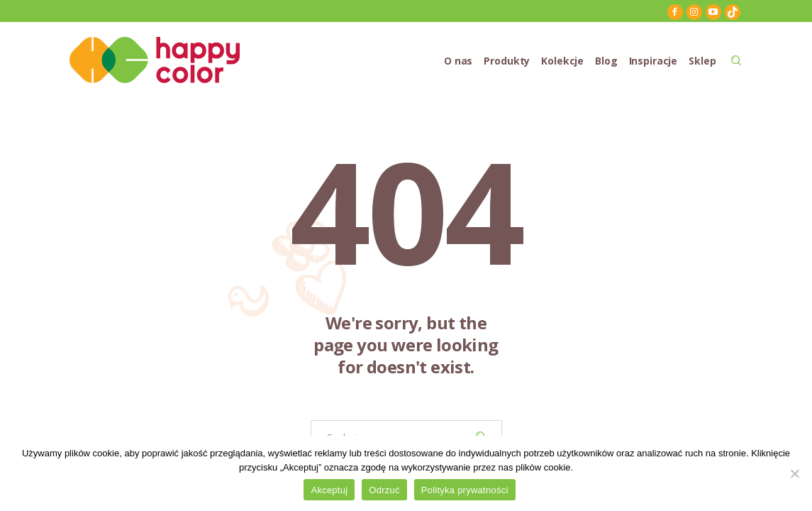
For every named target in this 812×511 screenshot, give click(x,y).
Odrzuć (384, 490)
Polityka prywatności (465, 490)
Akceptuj (329, 490)
